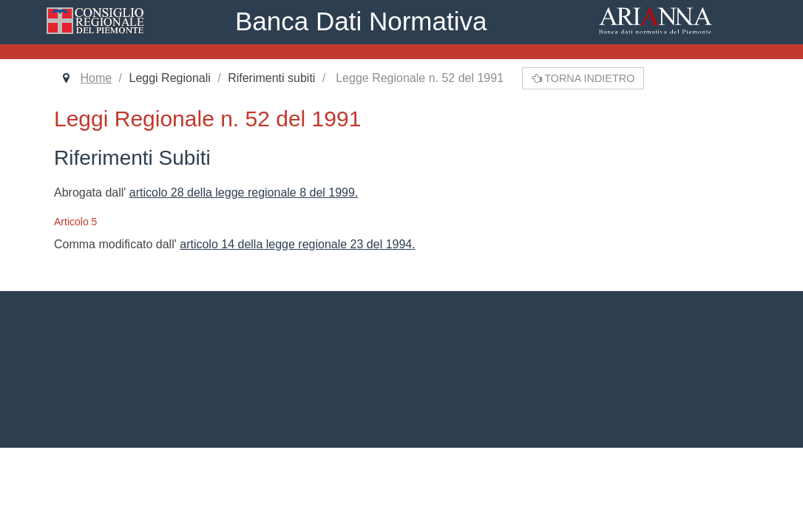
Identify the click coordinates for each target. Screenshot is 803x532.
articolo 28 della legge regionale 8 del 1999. (244, 192)
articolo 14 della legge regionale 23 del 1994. (297, 244)
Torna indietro (583, 78)
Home (96, 78)
